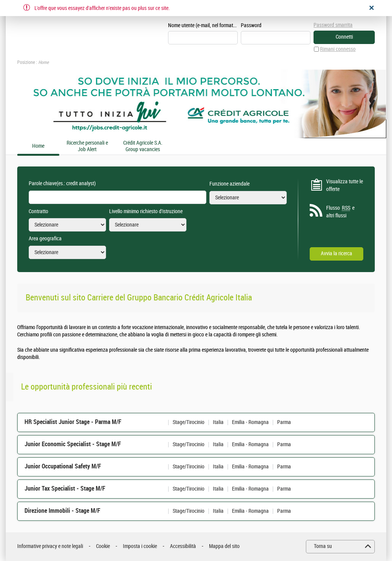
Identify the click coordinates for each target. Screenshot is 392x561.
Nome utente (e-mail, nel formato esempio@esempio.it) (203, 25)
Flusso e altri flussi (340, 212)
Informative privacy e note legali (50, 546)
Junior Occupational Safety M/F (63, 466)
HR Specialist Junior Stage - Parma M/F (73, 422)
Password (251, 25)
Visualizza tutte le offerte (345, 185)
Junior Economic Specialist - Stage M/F (73, 444)
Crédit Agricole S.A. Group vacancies (143, 146)
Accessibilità (183, 546)
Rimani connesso (338, 49)
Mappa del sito (224, 546)
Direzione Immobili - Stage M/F (62, 511)
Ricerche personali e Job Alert (87, 146)
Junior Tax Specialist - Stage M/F (65, 488)
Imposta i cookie (140, 546)
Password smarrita (333, 25)
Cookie (103, 546)
